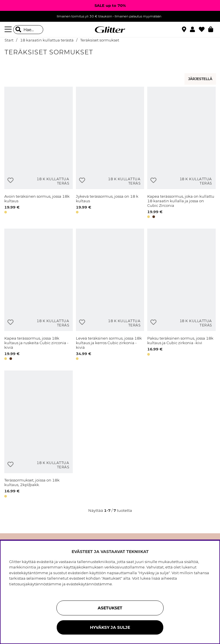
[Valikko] (9, 29)
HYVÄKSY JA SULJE (110, 627)
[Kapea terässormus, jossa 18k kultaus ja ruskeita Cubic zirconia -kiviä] (39, 295)
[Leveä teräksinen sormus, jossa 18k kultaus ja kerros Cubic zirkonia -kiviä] (110, 295)
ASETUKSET (110, 608)
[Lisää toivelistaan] (10, 180)
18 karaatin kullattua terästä (47, 40)
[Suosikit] (204, 29)
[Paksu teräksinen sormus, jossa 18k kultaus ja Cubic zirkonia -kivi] (181, 295)
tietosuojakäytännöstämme (35, 584)
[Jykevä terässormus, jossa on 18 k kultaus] (110, 153)
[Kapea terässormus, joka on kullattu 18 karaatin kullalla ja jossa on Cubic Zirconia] (181, 153)
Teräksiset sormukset (100, 40)
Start (9, 40)
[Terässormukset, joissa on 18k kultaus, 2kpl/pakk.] (39, 435)
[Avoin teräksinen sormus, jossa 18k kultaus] (39, 153)
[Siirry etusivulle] (110, 30)
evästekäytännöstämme (89, 584)
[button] (194, 29)
